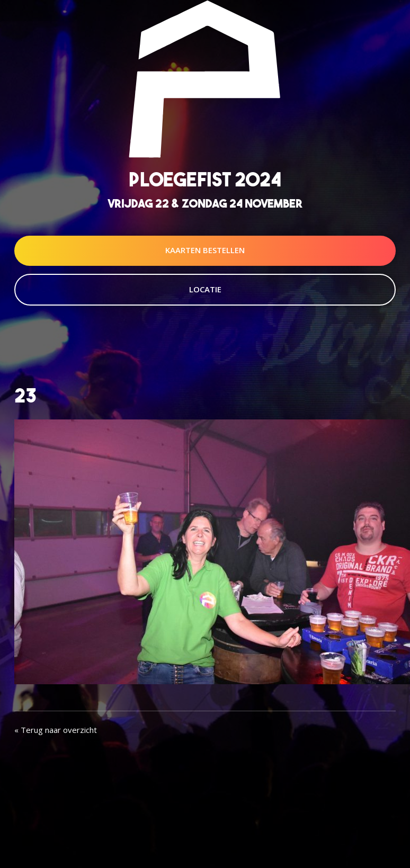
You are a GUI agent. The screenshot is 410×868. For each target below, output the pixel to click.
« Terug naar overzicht (56, 730)
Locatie (205, 289)
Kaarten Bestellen (205, 250)
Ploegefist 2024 (205, 179)
